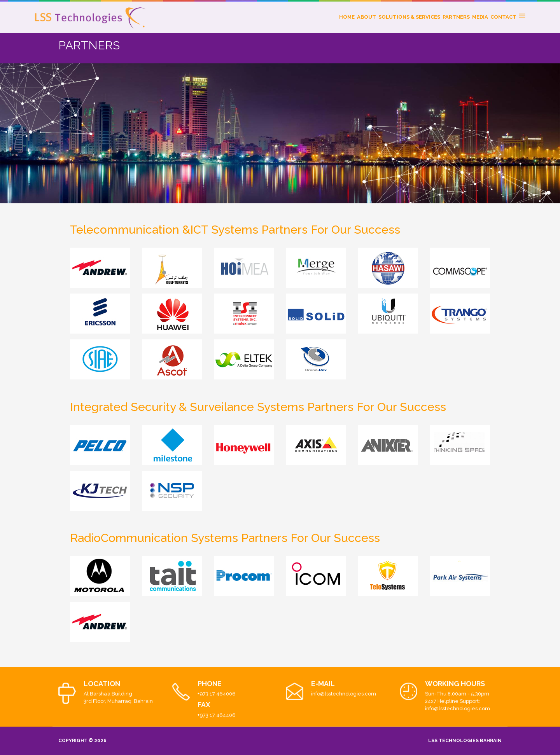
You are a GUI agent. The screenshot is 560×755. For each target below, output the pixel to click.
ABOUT (367, 17)
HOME (347, 17)
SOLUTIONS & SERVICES (409, 17)
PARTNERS (456, 17)
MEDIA (480, 17)
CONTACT (503, 17)
